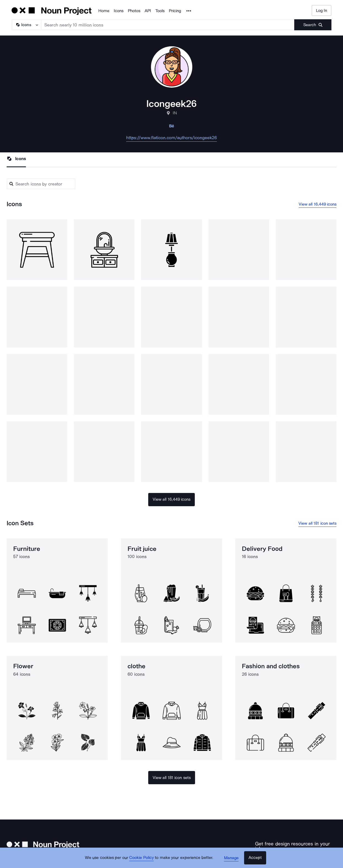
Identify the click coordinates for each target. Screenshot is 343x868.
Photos (134, 11)
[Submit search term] (313, 25)
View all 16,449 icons (318, 204)
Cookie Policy (142, 858)
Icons (119, 11)
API (148, 11)
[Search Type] (26, 25)
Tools (160, 11)
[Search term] (168, 25)
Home (104, 11)
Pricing (175, 11)
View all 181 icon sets (317, 523)
